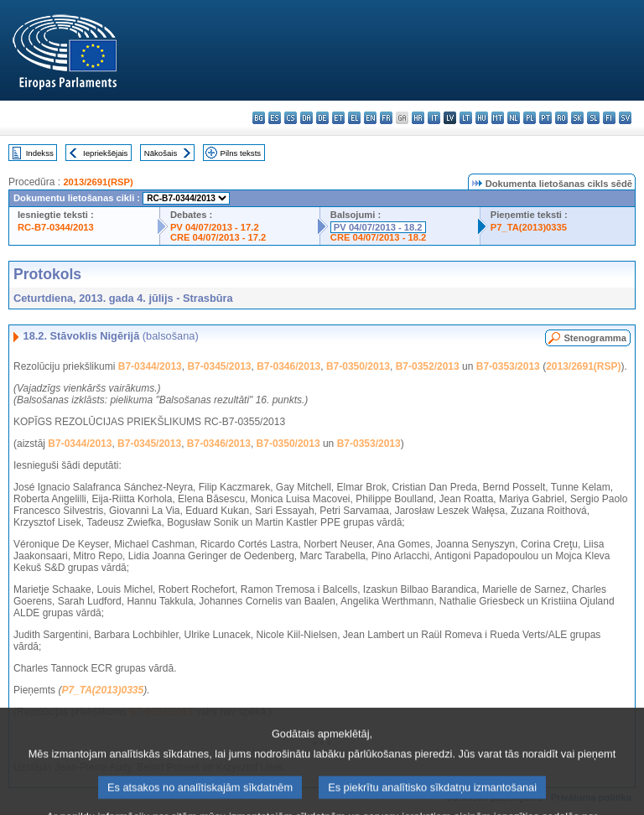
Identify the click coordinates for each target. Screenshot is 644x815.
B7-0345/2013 (219, 366)
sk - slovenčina (577, 118)
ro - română (561, 118)
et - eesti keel (338, 118)
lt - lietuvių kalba (466, 118)
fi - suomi (609, 118)
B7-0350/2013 (358, 366)
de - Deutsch (322, 118)
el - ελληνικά (354, 118)
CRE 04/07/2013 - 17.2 (218, 237)
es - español (275, 118)
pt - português (545, 118)
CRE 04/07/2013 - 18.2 (378, 237)
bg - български (259, 118)
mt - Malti (498, 118)
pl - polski (530, 118)
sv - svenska (625, 118)
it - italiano (434, 118)
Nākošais (161, 153)
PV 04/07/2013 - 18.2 (378, 227)
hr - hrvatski (418, 118)
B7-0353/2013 (508, 366)
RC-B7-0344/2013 (56, 227)
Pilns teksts (241, 153)
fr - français (386, 118)
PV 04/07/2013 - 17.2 (215, 227)
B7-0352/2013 (428, 366)
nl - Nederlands (514, 118)
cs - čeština (291, 118)
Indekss (40, 153)
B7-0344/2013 (150, 366)
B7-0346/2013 (288, 366)
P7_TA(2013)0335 (529, 227)
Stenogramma (595, 338)
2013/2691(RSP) (98, 182)
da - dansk (306, 118)
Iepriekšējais (105, 153)
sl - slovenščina (593, 118)
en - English (370, 118)
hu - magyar (482, 118)
